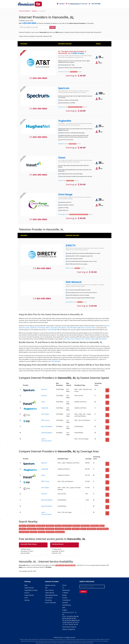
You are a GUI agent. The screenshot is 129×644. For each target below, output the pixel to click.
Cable (64, 339)
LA (73, 616)
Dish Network (74, 282)
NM (74, 620)
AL (63, 612)
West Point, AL (50, 532)
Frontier (65, 598)
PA (70, 622)
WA (70, 624)
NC (63, 620)
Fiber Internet (49, 590)
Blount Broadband (60, 328)
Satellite (87, 339)
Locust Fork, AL (59, 529)
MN (68, 618)
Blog (26, 585)
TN (76, 622)
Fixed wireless (102, 339)
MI (65, 618)
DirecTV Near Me (50, 603)
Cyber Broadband (72, 328)
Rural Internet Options (69, 627)
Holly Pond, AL (49, 529)
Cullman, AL (76, 526)
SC (72, 622)
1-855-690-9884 (94, 4)
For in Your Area (77, 4)
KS (70, 616)
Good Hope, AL (32, 529)
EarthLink (22, 328)
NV (77, 620)
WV (75, 624)
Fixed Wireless (67, 605)
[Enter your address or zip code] (34, 27)
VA (66, 624)
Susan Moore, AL (24, 532)
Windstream (66, 590)
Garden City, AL (60, 532)
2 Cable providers (60, 565)
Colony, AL (58, 526)
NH (70, 620)
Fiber (68, 339)
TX (78, 622)
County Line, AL (67, 526)
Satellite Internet (50, 585)
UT (64, 624)
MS (73, 618)
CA (69, 612)
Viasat (62, 158)
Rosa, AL (83, 529)
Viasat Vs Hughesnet (69, 629)
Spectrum (64, 88)
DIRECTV (71, 245)
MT (75, 618)
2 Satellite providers (70, 565)
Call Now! (61, 4)
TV (63, 588)
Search (52, 27)
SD (74, 622)
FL (76, 612)
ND (66, 620)
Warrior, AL (42, 532)
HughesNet (65, 121)
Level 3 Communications (88, 328)
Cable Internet (50, 593)
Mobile (64, 595)
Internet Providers (24, 11)
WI (72, 624)
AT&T (26, 598)
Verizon (27, 593)
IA (63, 616)
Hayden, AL (41, 529)
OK (65, 622)
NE (68, 620)
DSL (83, 339)
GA (63, 614)
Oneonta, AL (76, 529)
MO (70, 618)
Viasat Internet (29, 588)
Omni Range (65, 194)
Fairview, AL (23, 529)
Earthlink (65, 603)
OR (68, 622)
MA (75, 616)
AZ (67, 612)
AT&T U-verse (78, 53)
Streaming (48, 600)
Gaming (27, 600)
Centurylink (49, 598)
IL (66, 616)
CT (73, 612)
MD (77, 616)
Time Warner (66, 600)
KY (71, 616)
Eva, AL (102, 526)
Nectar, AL (68, 529)
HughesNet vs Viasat (31, 590)
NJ (72, 620)
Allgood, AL (23, 526)
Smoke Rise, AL (91, 529)
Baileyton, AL (31, 526)
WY (77, 624)
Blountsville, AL (40, 526)
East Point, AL (95, 526)
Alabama (35, 11)
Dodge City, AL (85, 526)
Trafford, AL (34, 532)
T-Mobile (65, 593)
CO (71, 612)
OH (64, 622)
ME (63, 618)
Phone (72, 339)
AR (65, 612)
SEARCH (83, 592)
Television (78, 339)
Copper (93, 339)
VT (68, 624)
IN (68, 616)
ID (65, 616)
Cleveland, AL (50, 526)
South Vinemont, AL (103, 529)
